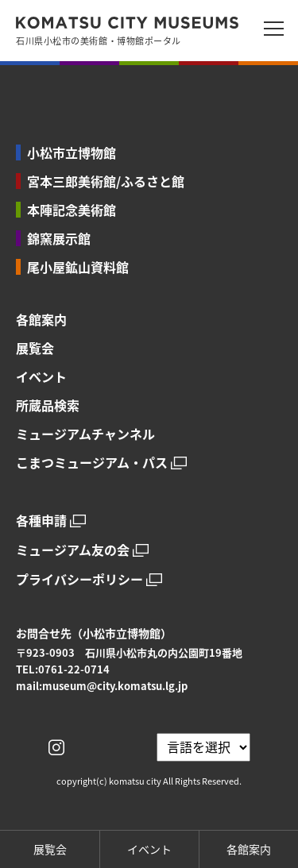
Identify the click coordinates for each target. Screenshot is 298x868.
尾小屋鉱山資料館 (78, 267)
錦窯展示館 (59, 238)
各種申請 (41, 521)
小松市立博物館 (72, 152)
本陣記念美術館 (72, 210)
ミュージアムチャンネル (85, 434)
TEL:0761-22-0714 (63, 669)
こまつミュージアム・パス (92, 463)
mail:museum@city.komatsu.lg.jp (102, 686)
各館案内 (41, 319)
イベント (41, 376)
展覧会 (35, 348)
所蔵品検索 (48, 405)
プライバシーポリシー (79, 579)
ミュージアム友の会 (73, 550)
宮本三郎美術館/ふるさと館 (106, 181)
